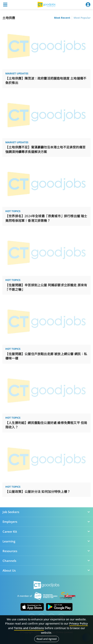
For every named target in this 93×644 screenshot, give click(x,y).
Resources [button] (46, 551)
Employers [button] (46, 522)
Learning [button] (46, 541)
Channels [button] (46, 561)
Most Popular (82, 18)
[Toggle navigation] (5, 5)
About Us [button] (46, 570)
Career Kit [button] (46, 532)
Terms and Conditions (29, 628)
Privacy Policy (79, 623)
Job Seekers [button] (46, 512)
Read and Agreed (47, 639)
